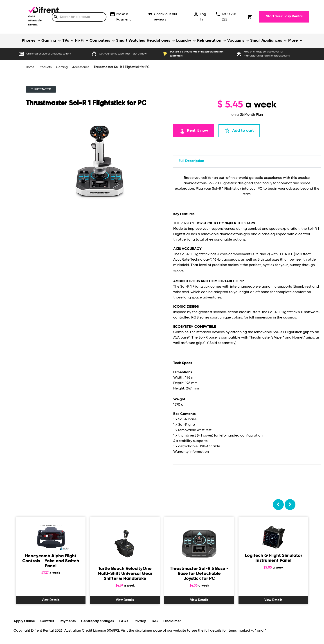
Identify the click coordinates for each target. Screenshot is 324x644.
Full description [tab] (191, 161)
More (293, 41)
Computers (100, 41)
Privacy (140, 621)
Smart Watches (130, 41)
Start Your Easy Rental (284, 16)
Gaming (49, 41)
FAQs (124, 621)
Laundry (184, 41)
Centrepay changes (97, 621)
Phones (29, 41)
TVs (66, 41)
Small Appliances (266, 41)
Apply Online (24, 621)
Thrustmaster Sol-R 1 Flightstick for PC (121, 67)
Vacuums (236, 41)
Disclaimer (172, 621)
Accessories (81, 67)
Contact (47, 621)
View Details (51, 600)
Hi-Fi (79, 41)
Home (30, 67)
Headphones (158, 41)
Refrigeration (209, 41)
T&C (155, 621)
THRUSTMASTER (41, 89)
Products (45, 67)
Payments (68, 621)
